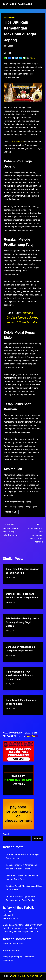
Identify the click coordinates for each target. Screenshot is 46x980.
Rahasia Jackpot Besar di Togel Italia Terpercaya (12, 529)
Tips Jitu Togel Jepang (14, 507)
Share (33, 58)
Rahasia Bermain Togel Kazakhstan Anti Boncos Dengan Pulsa (19, 675)
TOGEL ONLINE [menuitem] (17, 142)
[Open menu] (41, 4)
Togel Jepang (32, 507)
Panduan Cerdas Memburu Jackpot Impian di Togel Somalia (23, 318)
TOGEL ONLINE (9, 17)
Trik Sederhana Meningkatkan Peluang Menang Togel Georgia (22, 622)
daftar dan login (23, 925)
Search (6, 834)
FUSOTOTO (8, 912)
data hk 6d (8, 915)
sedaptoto (29, 957)
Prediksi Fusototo (11, 918)
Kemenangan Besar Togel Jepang (18, 502)
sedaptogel (8, 957)
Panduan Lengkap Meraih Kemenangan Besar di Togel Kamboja (34, 533)
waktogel (7, 950)
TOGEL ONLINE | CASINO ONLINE (27, 976)
